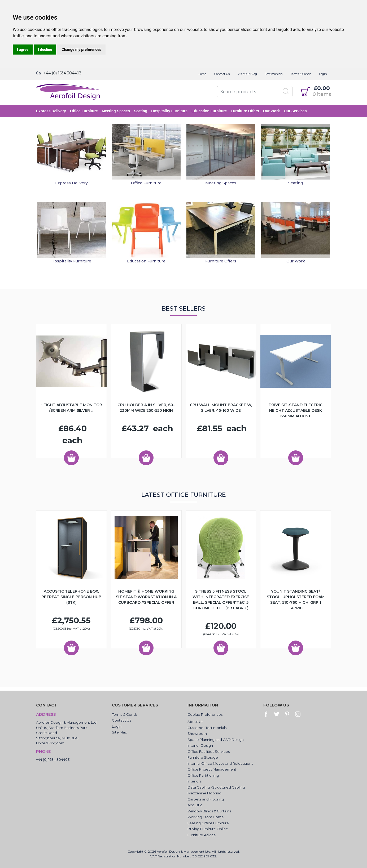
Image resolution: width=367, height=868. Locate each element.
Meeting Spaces (116, 111)
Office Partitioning (203, 775)
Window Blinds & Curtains (209, 811)
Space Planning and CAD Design (216, 740)
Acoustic (195, 805)
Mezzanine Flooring (204, 793)
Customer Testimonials (207, 728)
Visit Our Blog (247, 74)
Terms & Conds (301, 74)
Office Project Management (212, 769)
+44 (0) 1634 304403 (62, 73)
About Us (195, 722)
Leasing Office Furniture (208, 823)
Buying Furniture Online (208, 829)
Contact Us (222, 74)
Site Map (120, 732)
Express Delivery (51, 111)
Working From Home (206, 817)
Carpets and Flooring (206, 799)
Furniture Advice (202, 835)
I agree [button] (23, 50)
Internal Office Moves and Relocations (220, 763)
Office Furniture (84, 111)
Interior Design (200, 745)
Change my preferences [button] (81, 50)
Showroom (197, 733)
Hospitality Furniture (169, 111)
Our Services (295, 111)
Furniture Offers (245, 111)
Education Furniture (209, 111)
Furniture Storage (203, 757)
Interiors (195, 781)
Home (202, 74)
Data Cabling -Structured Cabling (216, 787)
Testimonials (274, 74)
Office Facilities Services (209, 751)
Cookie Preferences (205, 714)
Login (323, 74)
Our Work (272, 111)
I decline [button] (45, 50)
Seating (141, 111)
